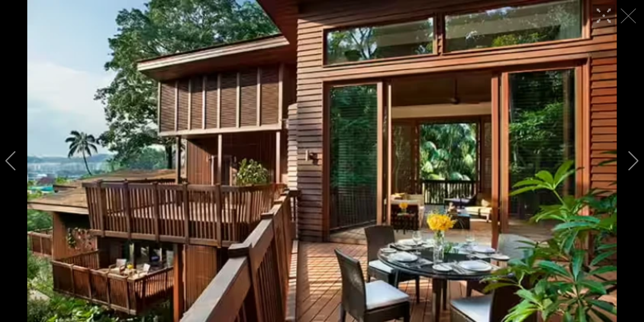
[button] (11, 161)
